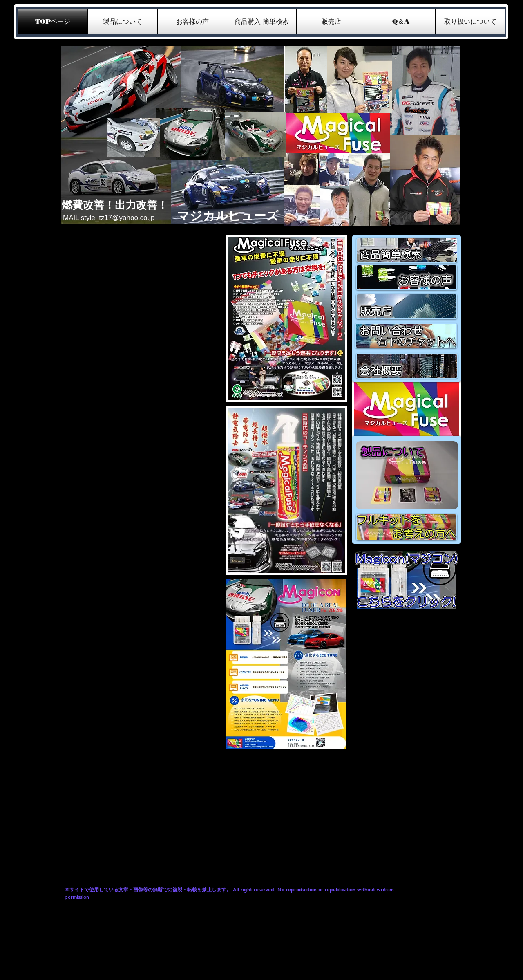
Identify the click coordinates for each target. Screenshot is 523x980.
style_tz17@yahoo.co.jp (118, 218)
